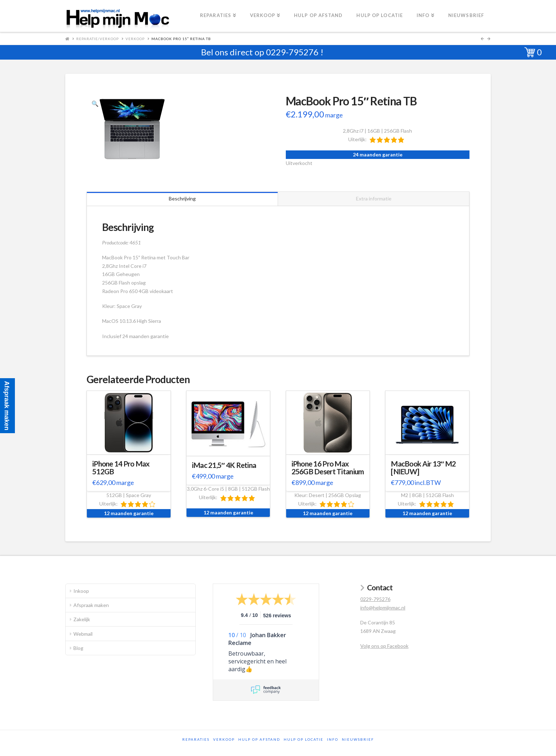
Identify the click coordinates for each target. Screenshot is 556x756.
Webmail (83, 634)
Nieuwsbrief (358, 739)
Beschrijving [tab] (182, 198)
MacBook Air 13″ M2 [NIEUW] (423, 468)
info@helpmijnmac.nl (383, 608)
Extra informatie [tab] (374, 198)
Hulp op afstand (259, 739)
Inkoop (81, 591)
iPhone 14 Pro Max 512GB (121, 468)
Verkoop (135, 39)
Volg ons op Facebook (384, 646)
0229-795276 (292, 52)
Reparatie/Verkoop (98, 39)
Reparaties (196, 739)
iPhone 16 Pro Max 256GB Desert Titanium (328, 468)
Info (333, 739)
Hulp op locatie (304, 739)
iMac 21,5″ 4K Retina (224, 465)
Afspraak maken (91, 605)
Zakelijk (82, 619)
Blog (78, 648)
